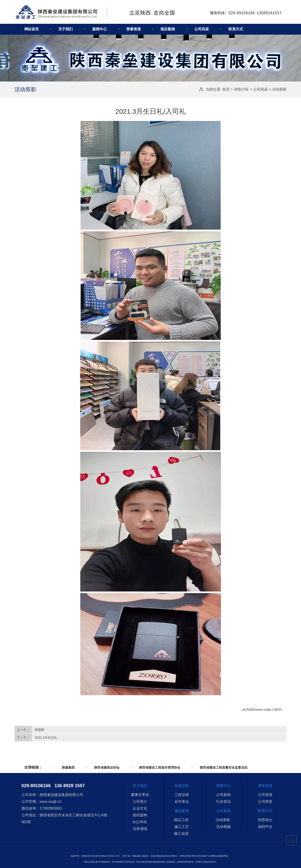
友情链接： (33, 767)
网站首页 (32, 29)
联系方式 (236, 29)
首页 (226, 89)
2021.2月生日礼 (46, 738)
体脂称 (39, 730)
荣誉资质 (134, 29)
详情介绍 (241, 89)
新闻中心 (100, 29)
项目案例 (168, 29)
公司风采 (202, 29)
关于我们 (66, 29)
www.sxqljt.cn (265, 709)
